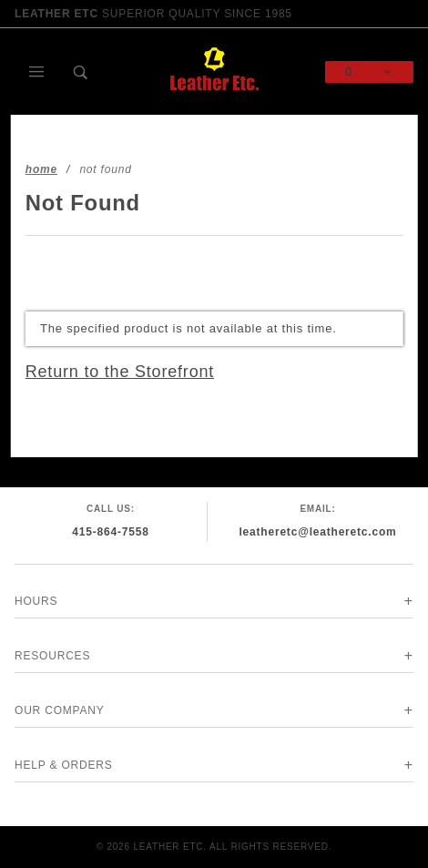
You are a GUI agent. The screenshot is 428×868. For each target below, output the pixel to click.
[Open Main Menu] (37, 72)
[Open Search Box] (82, 72)
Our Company (60, 710)
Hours (36, 601)
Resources (52, 656)
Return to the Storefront (120, 372)
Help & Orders (64, 765)
